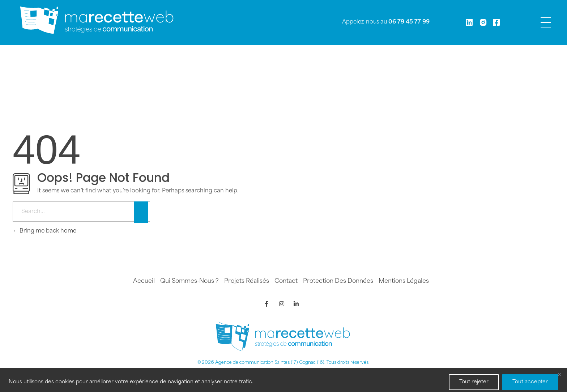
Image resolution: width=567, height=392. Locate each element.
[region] (283, 380)
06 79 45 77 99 (409, 22)
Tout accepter (530, 382)
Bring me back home (44, 231)
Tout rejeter (474, 382)
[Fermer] (559, 374)
